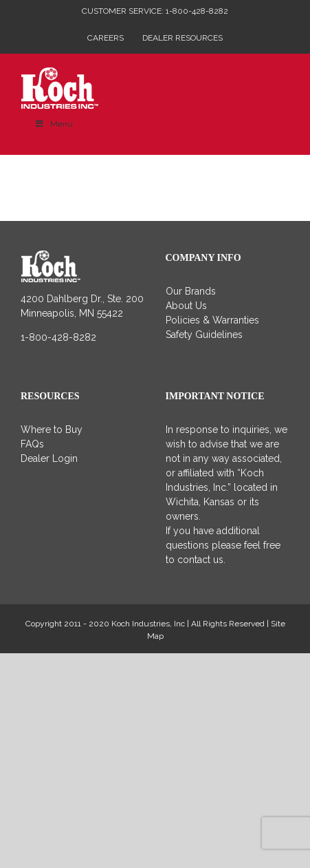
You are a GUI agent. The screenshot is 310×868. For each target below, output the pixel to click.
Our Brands (191, 291)
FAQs (32, 444)
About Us (186, 306)
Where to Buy (52, 430)
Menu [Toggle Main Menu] (54, 124)
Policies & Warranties (212, 320)
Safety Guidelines (204, 335)
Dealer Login (49, 458)
